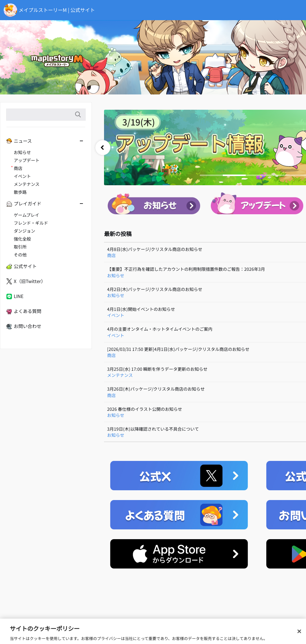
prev (103, 148)
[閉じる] (299, 637)
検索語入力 (78, 115)
